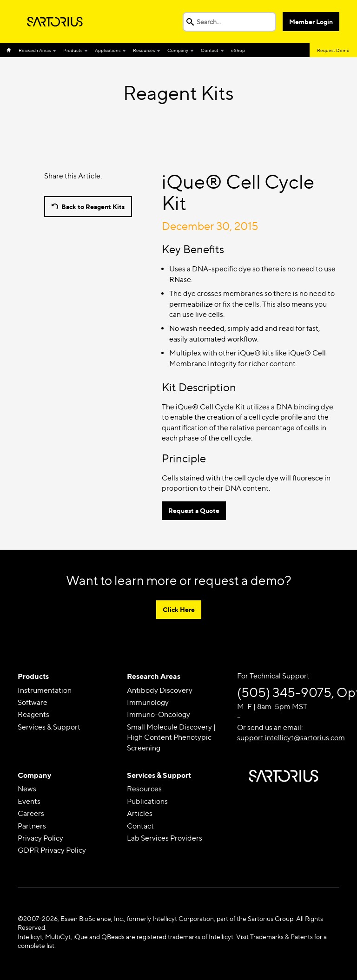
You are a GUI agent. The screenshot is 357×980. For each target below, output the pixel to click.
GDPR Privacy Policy (52, 850)
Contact (210, 50)
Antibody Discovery (160, 690)
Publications (147, 801)
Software (33, 702)
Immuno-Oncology (159, 714)
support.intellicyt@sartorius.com (291, 738)
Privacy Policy (40, 838)
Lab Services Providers (165, 838)
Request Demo (333, 50)
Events (29, 801)
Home (11, 50)
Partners (32, 826)
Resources (144, 50)
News (27, 789)
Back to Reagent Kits (93, 207)
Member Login (311, 22)
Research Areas (35, 50)
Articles (140, 813)
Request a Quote (194, 510)
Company (178, 50)
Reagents (33, 714)
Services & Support (49, 727)
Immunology (148, 702)
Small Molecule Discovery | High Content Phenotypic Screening (171, 737)
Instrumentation (45, 690)
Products (73, 50)
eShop (238, 50)
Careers (31, 813)
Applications (108, 50)
